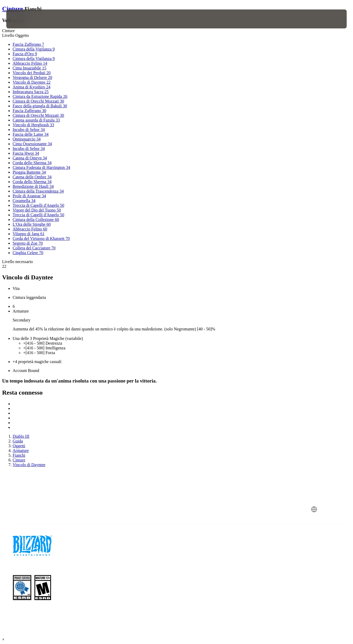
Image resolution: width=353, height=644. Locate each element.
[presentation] (23, 19)
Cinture (13, 9)
